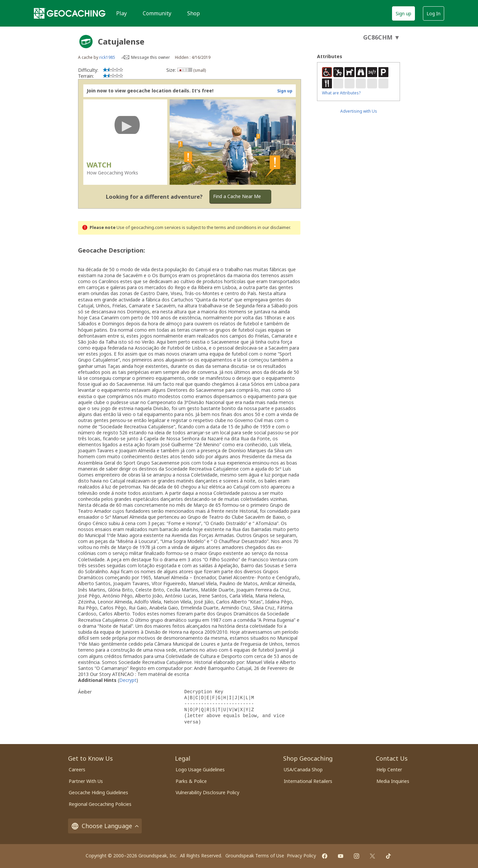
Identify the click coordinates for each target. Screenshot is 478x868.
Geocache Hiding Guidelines (98, 792)
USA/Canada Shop (303, 769)
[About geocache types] (86, 42)
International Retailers (308, 781)
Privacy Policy (301, 856)
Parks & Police (191, 781)
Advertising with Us (359, 111)
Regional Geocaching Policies (100, 804)
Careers (77, 769)
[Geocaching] (70, 13)
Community (157, 13)
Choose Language (105, 826)
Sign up (403, 13)
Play (121, 13)
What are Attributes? (341, 93)
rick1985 (107, 57)
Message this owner (151, 57)
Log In (434, 13)
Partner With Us (86, 781)
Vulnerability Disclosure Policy (207, 792)
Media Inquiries (393, 781)
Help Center (389, 769)
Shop (194, 13)
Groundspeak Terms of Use (255, 856)
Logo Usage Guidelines (200, 769)
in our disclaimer (274, 227)
